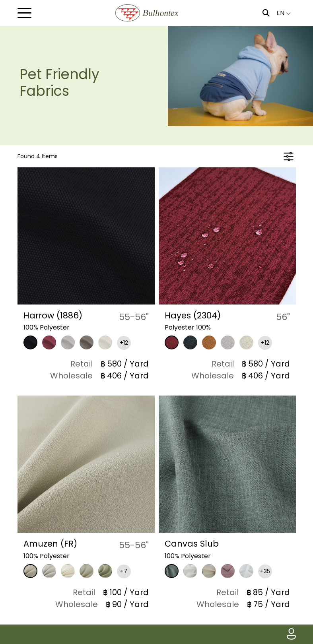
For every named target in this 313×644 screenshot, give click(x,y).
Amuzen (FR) (52, 544)
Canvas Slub (192, 544)
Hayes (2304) (193, 315)
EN (284, 13)
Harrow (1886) (54, 315)
